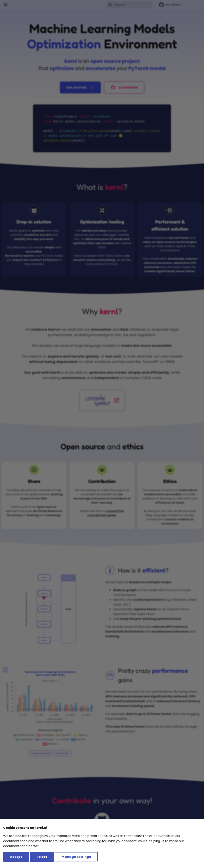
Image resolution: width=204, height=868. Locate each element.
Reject (42, 857)
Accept (16, 857)
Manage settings (76, 857)
